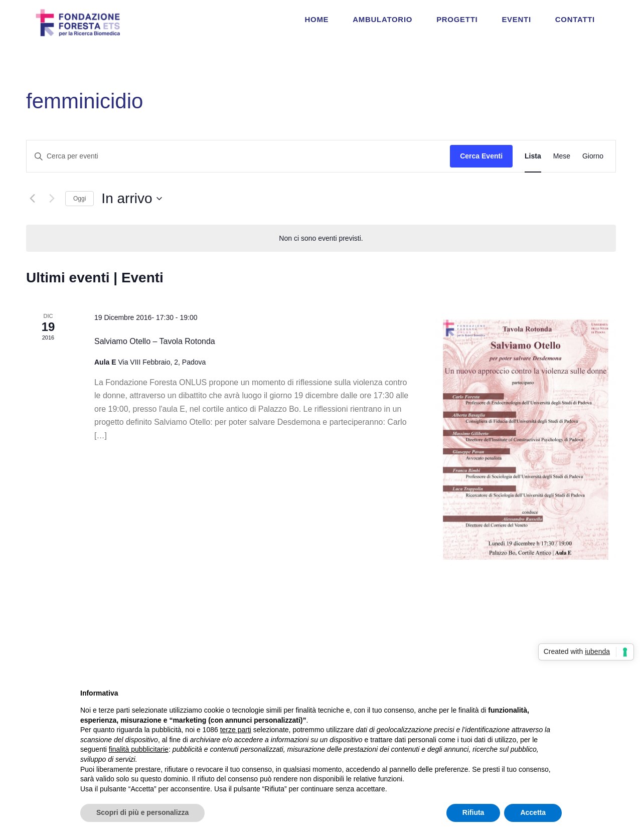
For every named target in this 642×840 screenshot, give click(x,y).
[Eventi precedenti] (32, 199)
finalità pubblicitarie (139, 749)
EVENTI (516, 19)
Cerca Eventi (481, 156)
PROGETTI (457, 19)
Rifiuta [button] (473, 812)
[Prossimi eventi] (52, 199)
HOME (317, 19)
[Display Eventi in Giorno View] (593, 156)
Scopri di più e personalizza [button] (142, 812)
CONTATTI (575, 19)
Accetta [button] (533, 812)
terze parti (236, 730)
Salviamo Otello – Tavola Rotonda (155, 341)
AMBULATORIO (382, 19)
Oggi (79, 199)
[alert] (321, 238)
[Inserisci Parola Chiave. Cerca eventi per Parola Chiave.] (238, 156)
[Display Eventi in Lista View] (533, 156)
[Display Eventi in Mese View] (562, 156)
